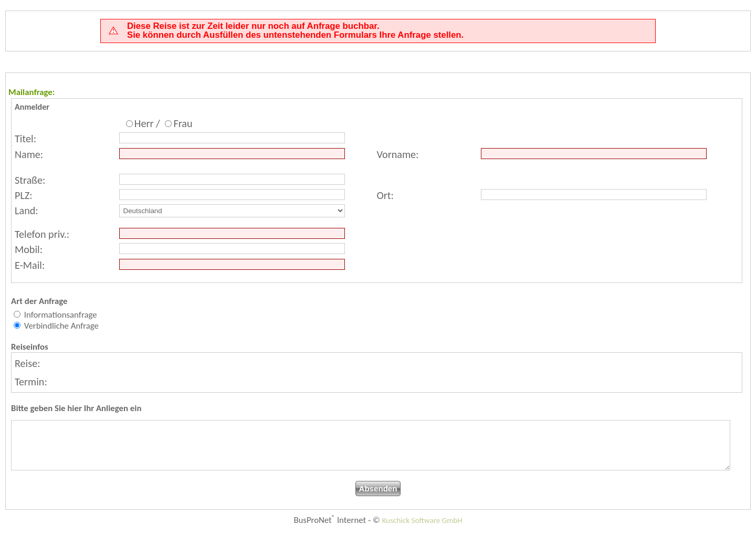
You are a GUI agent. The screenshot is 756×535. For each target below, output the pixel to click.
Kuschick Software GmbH (422, 530)
